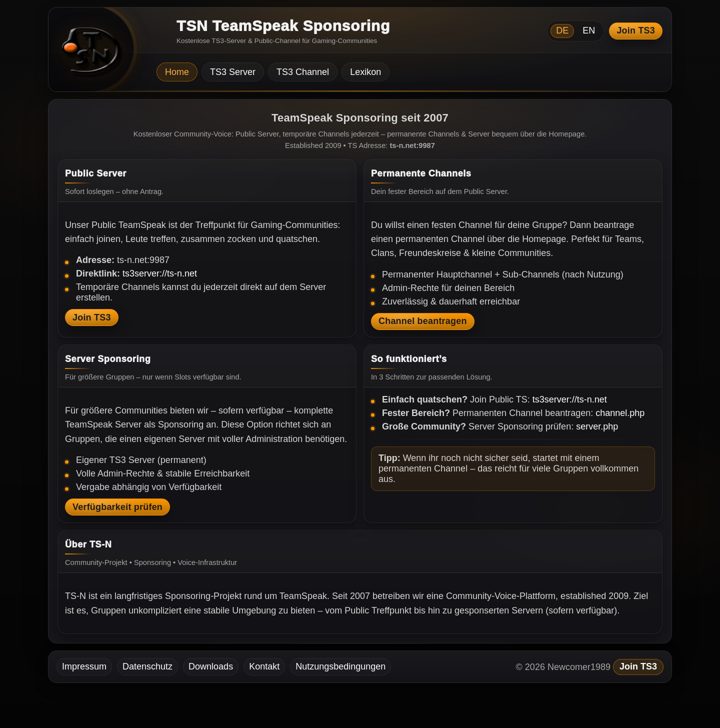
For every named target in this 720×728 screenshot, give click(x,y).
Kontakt (264, 666)
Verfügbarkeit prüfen (117, 507)
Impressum (84, 666)
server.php (597, 426)
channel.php (620, 413)
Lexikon (365, 72)
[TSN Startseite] (87, 53)
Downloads (211, 666)
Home (177, 72)
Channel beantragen (423, 321)
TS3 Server (233, 72)
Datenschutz (147, 666)
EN (589, 30)
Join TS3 (636, 30)
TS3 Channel (303, 72)
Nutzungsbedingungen (340, 666)
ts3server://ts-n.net (160, 273)
